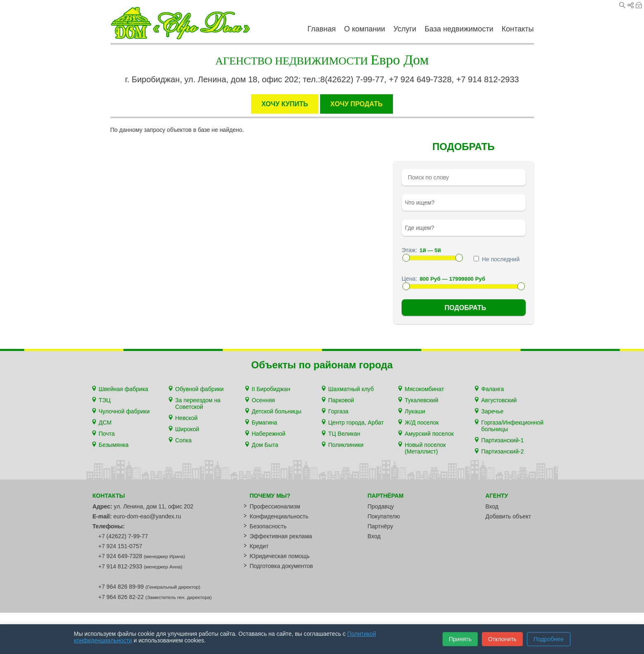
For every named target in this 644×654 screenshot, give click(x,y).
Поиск (622, 5)
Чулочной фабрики (124, 411)
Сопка (184, 440)
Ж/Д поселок (422, 422)
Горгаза (339, 411)
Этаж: (409, 250)
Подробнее (549, 639)
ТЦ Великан (344, 434)
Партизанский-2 (503, 451)
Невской (187, 418)
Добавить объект (508, 516)
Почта (107, 434)
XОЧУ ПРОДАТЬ (357, 104)
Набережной (269, 434)
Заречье (493, 411)
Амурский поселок (429, 434)
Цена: (409, 279)
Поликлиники (346, 445)
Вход (639, 5)
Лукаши (415, 411)
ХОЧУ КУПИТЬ (285, 104)
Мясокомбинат (425, 389)
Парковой (341, 400)
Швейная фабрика (124, 389)
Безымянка (114, 445)
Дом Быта (265, 445)
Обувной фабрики (200, 389)
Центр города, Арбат (356, 422)
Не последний (497, 259)
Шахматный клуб (351, 389)
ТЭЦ (105, 400)
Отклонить (502, 639)
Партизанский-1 (503, 440)
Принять (460, 639)
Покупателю (384, 516)
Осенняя (263, 400)
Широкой (187, 429)
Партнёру (381, 526)
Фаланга (493, 389)
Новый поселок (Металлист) (425, 448)
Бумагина (265, 422)
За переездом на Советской (198, 403)
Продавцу (381, 506)
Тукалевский (422, 400)
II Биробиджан (271, 389)
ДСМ (105, 422)
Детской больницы (277, 411)
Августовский (499, 400)
